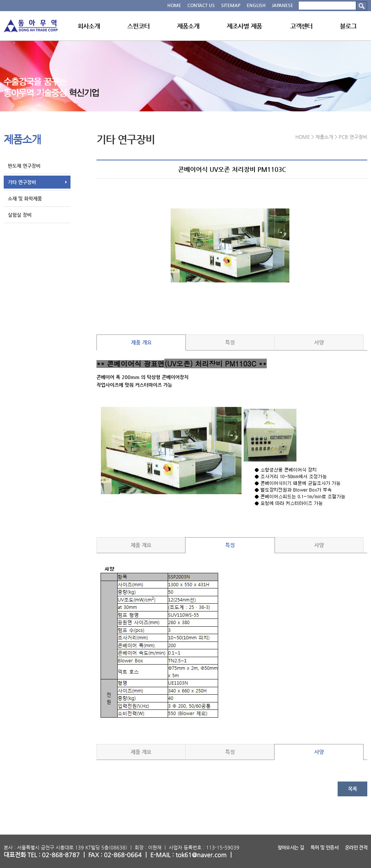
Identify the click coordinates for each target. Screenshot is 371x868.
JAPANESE (283, 5)
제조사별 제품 (244, 26)
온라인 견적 (356, 847)
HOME (174, 5)
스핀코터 (139, 26)
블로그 (348, 26)
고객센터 (301, 26)
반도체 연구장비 (24, 166)
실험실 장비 (20, 215)
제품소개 (188, 26)
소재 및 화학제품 (25, 198)
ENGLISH (256, 5)
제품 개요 (141, 342)
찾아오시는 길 (291, 847)
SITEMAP (231, 5)
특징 (230, 342)
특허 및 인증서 (324, 847)
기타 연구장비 (22, 182)
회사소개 (89, 26)
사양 (319, 342)
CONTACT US (201, 5)
